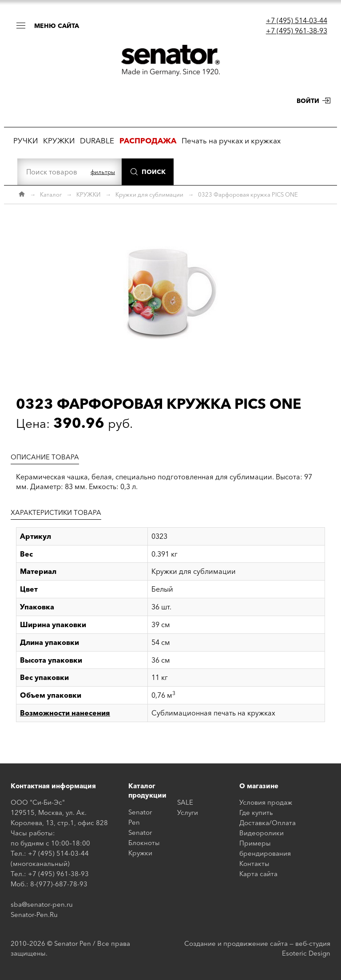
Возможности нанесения (65, 713)
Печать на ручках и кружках (231, 140)
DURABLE (97, 140)
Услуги (188, 812)
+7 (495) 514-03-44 (297, 20)
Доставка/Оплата (268, 823)
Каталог (51, 194)
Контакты (254, 863)
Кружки (140, 853)
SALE (185, 802)
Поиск (154, 172)
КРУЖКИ (59, 140)
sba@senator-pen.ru (42, 904)
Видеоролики (262, 833)
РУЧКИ (26, 140)
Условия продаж (266, 802)
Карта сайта (258, 874)
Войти (308, 101)
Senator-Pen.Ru (34, 915)
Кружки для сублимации (149, 194)
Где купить (256, 812)
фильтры (103, 172)
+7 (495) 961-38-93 (297, 31)
